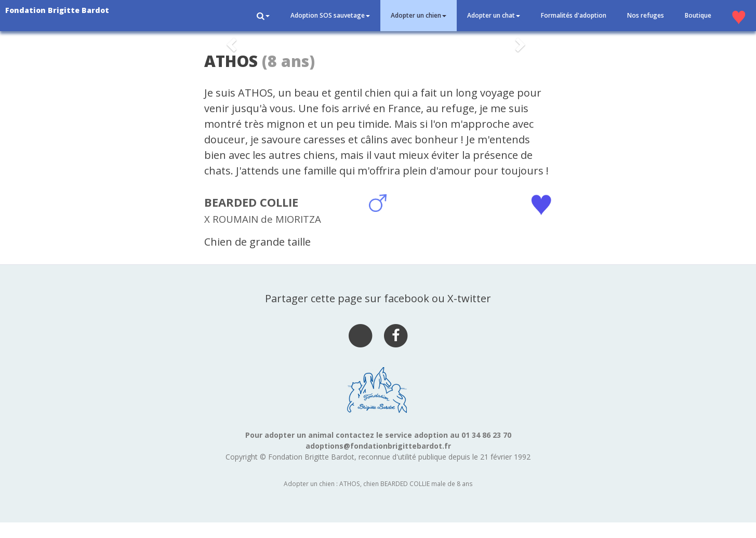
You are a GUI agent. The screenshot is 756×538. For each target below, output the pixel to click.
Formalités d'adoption (574, 15)
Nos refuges (646, 15)
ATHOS (231, 61)
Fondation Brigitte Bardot (57, 10)
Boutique (698, 15)
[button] (263, 16)
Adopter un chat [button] (494, 15)
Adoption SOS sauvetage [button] (330, 15)
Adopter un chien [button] (419, 15)
